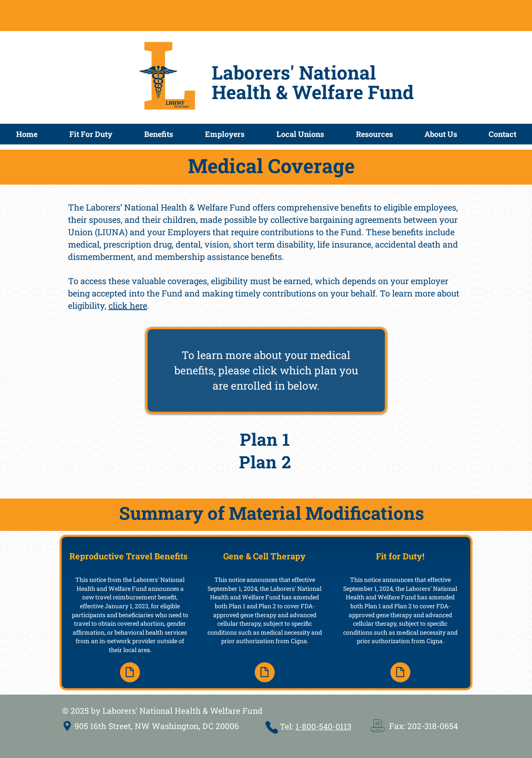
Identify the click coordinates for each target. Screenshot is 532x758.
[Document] (130, 672)
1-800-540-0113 (323, 726)
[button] (158, 137)
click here (128, 305)
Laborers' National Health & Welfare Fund (313, 82)
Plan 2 (265, 462)
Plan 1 (265, 439)
